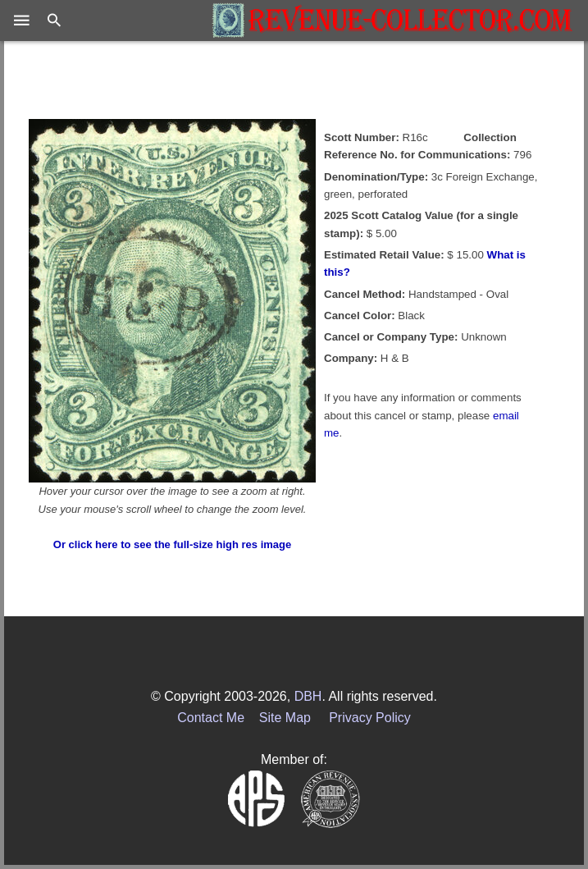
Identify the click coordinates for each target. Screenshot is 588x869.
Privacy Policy (370, 718)
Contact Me (211, 718)
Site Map (285, 718)
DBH (308, 696)
